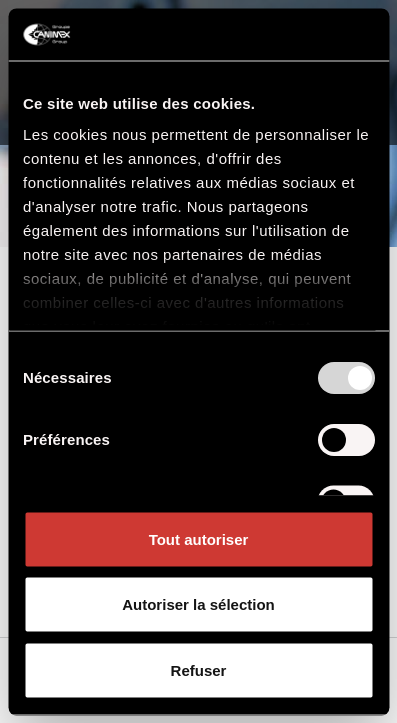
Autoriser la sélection (198, 604)
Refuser (199, 669)
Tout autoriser (199, 538)
